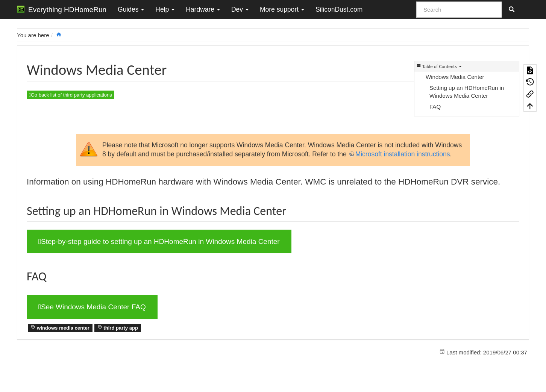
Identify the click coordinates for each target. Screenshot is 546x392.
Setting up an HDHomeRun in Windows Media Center (467, 92)
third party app (118, 328)
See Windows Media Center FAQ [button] (92, 307)
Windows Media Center (455, 77)
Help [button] (165, 9)
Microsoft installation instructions (403, 154)
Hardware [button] (203, 9)
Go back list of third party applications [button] (71, 95)
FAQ (435, 107)
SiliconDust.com (339, 9)
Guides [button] (131, 9)
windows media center (60, 328)
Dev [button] (240, 9)
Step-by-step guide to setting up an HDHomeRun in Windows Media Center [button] (159, 241)
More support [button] (282, 9)
